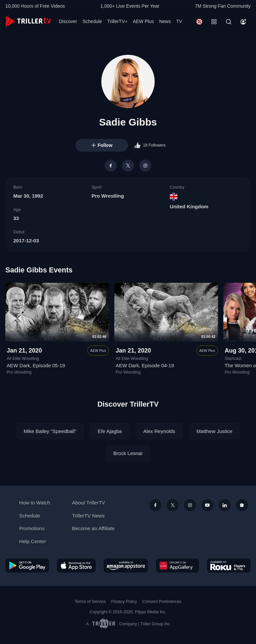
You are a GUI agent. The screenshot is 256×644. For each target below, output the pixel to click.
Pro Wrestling (108, 196)
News (165, 21)
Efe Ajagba (110, 431)
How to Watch (35, 503)
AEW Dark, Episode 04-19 (145, 365)
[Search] (229, 22)
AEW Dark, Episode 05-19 (36, 365)
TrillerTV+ (117, 21)
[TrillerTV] (28, 22)
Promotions (32, 528)
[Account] (243, 22)
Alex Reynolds (159, 431)
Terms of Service (90, 602)
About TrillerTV (88, 503)
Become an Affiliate (93, 528)
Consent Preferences (162, 602)
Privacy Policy (124, 602)
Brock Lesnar (128, 453)
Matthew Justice (215, 431)
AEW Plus (143, 21)
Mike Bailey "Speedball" (50, 431)
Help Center (33, 541)
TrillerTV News (88, 516)
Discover (68, 21)
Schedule (92, 21)
